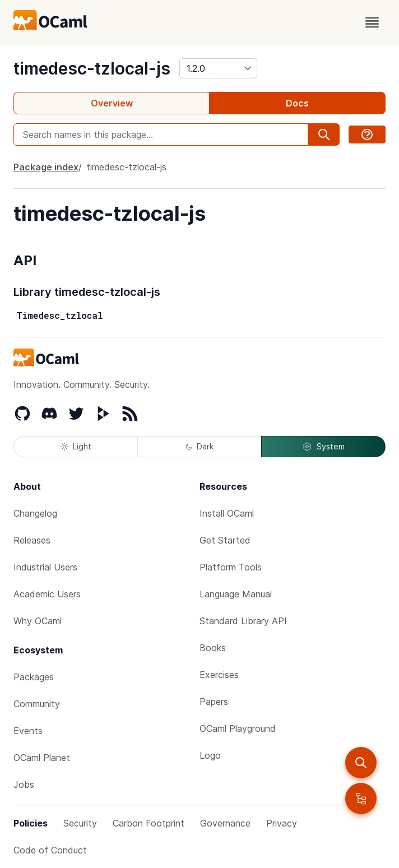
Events (28, 731)
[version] (218, 68)
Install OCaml (227, 513)
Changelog (35, 513)
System (323, 447)
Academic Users (47, 594)
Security (80, 823)
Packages (34, 677)
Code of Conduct (50, 850)
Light (76, 446)
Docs (297, 103)
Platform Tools (231, 567)
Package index (46, 167)
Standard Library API (243, 621)
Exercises (219, 675)
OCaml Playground (238, 728)
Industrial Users (45, 567)
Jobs (24, 785)
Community (37, 704)
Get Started (225, 540)
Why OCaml (38, 621)
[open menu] (372, 22)
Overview (112, 103)
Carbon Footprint (149, 823)
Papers (214, 702)
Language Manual (236, 594)
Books (213, 648)
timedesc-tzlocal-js (92, 68)
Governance (225, 823)
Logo (210, 755)
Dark (199, 446)
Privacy (282, 823)
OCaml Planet (42, 758)
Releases (32, 540)
